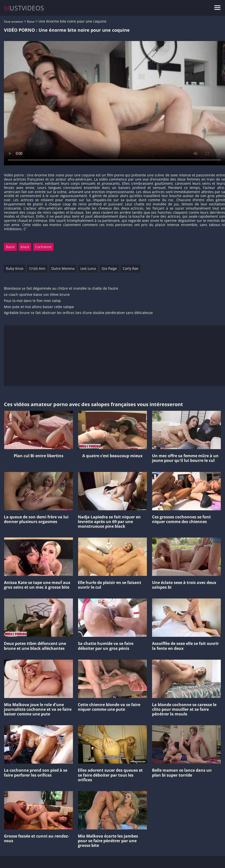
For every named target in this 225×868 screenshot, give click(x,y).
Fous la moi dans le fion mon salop (32, 301)
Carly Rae (131, 268)
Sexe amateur (14, 21)
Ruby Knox (15, 268)
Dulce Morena (63, 268)
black (25, 247)
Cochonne (43, 247)
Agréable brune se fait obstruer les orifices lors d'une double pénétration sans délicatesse (78, 313)
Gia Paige (109, 268)
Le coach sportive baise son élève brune (37, 295)
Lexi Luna (88, 268)
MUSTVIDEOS (24, 8)
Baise (31, 21)
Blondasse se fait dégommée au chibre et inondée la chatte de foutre (61, 289)
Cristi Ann (37, 268)
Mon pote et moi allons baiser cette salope (39, 307)
